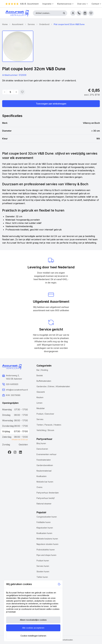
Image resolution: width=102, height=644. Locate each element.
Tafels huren (42, 577)
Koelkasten (42, 476)
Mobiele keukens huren (47, 539)
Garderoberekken (45, 465)
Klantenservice (66, 4)
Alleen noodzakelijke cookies (33, 620)
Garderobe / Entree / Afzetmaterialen (53, 386)
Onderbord (44, 24)
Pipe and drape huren (46, 555)
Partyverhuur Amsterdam (48, 493)
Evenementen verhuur (46, 454)
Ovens (39, 487)
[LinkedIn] (20, 452)
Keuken (40, 397)
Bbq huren (41, 443)
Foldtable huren (44, 522)
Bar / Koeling (42, 370)
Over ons (83, 4)
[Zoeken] (64, 13)
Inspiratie (48, 4)
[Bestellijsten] (91, 13)
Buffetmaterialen (44, 381)
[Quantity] (10, 92)
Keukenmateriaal (44, 471)
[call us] (79, 13)
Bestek (40, 375)
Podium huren (43, 561)
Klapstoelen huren (45, 528)
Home (5, 24)
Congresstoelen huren (47, 517)
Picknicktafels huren (46, 550)
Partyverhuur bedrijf (46, 498)
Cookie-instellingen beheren (33, 636)
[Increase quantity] (16, 92)
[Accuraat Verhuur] (17, 13)
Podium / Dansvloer (45, 414)
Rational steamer (44, 504)
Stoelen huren (43, 572)
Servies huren (43, 566)
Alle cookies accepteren (33, 628)
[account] (73, 13)
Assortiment (33, 4)
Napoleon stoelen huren (47, 544)
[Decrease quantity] (5, 92)
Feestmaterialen (44, 460)
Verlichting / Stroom (45, 430)
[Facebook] (10, 452)
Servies (31, 24)
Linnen (39, 403)
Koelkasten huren (44, 533)
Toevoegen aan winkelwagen (51, 104)
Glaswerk (41, 392)
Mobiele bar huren (45, 482)
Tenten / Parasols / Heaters (49, 425)
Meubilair (41, 408)
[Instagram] (15, 452)
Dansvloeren (42, 449)
